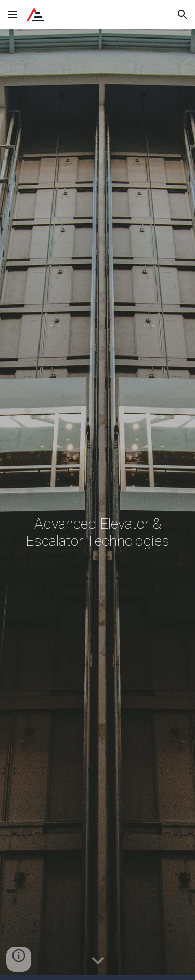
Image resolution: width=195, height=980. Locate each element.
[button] (12, 14)
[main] (98, 504)
